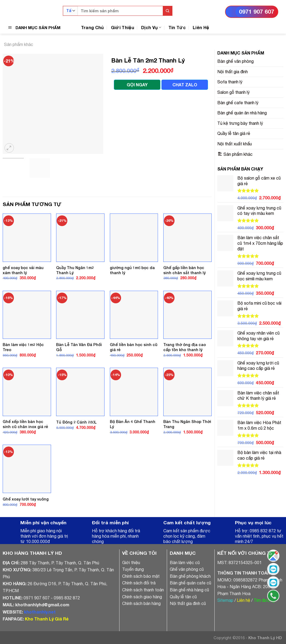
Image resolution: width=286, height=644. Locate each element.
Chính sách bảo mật (141, 576)
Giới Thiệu (123, 27)
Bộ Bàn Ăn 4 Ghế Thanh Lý (133, 424)
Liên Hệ (201, 27)
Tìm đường (264, 600)
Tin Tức (177, 27)
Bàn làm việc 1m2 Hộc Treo (23, 347)
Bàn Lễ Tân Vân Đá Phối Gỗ (79, 347)
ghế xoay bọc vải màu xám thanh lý (23, 270)
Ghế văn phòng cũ (187, 569)
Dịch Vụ (151, 27)
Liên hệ (244, 600)
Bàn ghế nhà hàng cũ (189, 590)
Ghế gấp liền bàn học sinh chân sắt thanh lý (184, 270)
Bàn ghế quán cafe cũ (190, 583)
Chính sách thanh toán (143, 590)
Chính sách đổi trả (139, 583)
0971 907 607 (257, 12)
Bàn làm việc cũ (185, 562)
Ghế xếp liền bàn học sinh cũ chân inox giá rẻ (25, 424)
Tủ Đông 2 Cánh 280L (76, 422)
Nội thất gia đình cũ (188, 603)
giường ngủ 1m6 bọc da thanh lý (132, 270)
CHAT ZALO (185, 85)
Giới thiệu (131, 562)
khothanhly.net (40, 612)
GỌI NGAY (137, 85)
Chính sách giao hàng (142, 597)
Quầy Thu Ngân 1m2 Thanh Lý (75, 270)
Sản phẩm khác (19, 44)
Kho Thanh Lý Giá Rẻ (47, 619)
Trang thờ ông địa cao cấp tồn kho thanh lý (185, 347)
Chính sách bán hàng (141, 603)
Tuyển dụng (133, 569)
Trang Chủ (92, 27)
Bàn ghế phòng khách (190, 576)
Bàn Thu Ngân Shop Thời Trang (187, 424)
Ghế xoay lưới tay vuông (26, 499)
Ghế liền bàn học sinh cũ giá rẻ (134, 347)
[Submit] (167, 11)
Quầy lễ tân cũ (183, 597)
